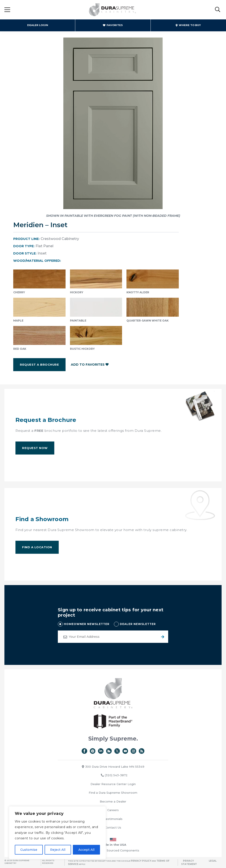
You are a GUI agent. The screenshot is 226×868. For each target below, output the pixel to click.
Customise (29, 850)
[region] (57, 833)
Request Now (35, 448)
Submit (162, 637)
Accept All (86, 850)
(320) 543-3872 (114, 775)
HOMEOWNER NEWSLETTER (87, 624)
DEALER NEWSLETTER (138, 624)
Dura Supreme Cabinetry (113, 10)
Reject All (58, 850)
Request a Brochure (39, 365)
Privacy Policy (141, 861)
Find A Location (37, 547)
